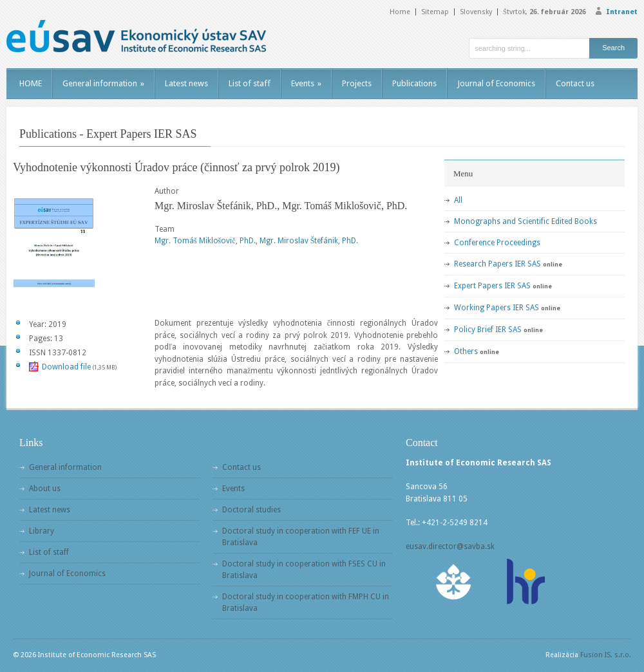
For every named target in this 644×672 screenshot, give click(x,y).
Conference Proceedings (497, 243)
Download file (66, 367)
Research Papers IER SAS (497, 264)
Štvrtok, (545, 12)
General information (103, 83)
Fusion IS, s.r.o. (606, 655)
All (458, 200)
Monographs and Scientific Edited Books (526, 221)
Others (466, 351)
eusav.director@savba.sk (450, 546)
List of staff (250, 83)
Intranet (622, 12)
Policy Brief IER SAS (488, 330)
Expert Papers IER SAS (492, 286)
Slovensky (476, 12)
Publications (414, 83)
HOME (31, 83)
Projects (357, 83)
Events (306, 83)
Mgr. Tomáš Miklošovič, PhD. (205, 241)
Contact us (575, 83)
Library (42, 531)
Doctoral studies (251, 510)
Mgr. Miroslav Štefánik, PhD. (309, 241)
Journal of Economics (496, 83)
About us (45, 489)
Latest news (186, 83)
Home (400, 12)
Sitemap (435, 12)
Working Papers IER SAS (497, 308)
